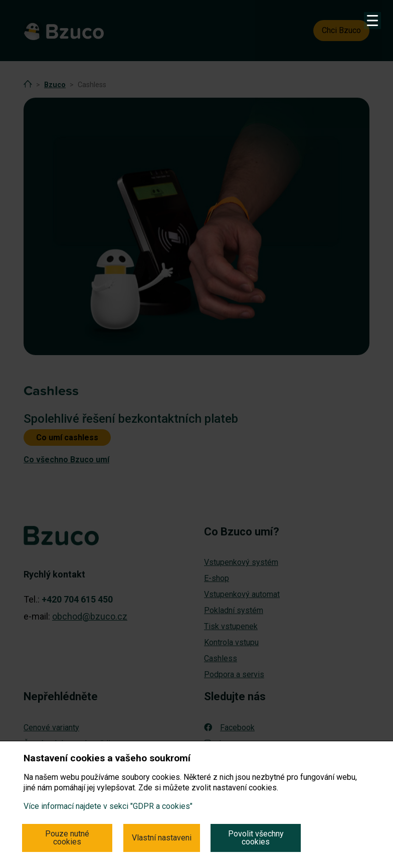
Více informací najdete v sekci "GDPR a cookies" (108, 806)
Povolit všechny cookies (256, 838)
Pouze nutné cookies (67, 838)
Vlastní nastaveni (162, 838)
